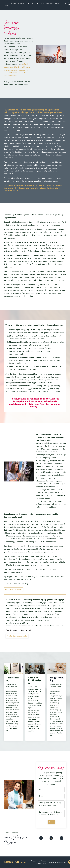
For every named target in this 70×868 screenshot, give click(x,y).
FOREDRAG (41, 4)
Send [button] (51, 822)
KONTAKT (58, 4)
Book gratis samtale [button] (13, 590)
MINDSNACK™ (31, 4)
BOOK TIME (64, 5)
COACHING (13, 4)
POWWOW (49, 4)
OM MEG (7, 5)
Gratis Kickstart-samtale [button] (17, 636)
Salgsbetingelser (40, 864)
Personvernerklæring (38, 861)
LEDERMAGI (22, 4)
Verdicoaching (13, 679)
